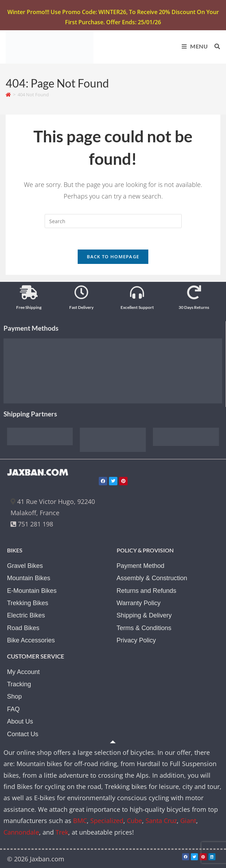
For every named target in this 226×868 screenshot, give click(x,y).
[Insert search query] (113, 221)
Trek (62, 832)
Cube (134, 821)
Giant (188, 821)
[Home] (8, 95)
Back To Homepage (113, 257)
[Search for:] (215, 46)
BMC (80, 821)
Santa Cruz (161, 821)
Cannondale (21, 832)
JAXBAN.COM (38, 473)
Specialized (107, 821)
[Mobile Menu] (193, 46)
